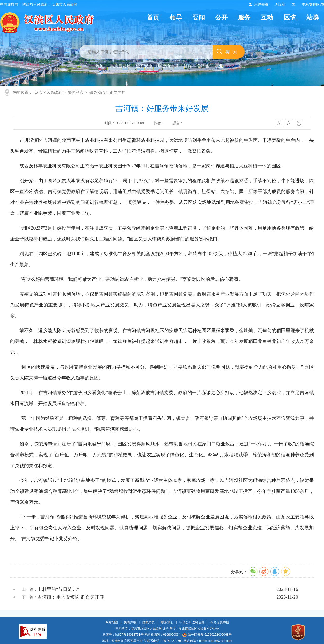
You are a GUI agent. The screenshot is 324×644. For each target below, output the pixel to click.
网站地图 (112, 622)
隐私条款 (149, 622)
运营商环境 (168, 66)
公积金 (203, 66)
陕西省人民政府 (35, 4)
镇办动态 (97, 92)
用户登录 (261, 4)
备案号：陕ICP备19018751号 (123, 635)
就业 (219, 66)
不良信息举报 (220, 622)
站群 (313, 17)
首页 (153, 17)
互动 (267, 17)
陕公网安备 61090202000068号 (207, 635)
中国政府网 (9, 4)
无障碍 (280, 4)
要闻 (199, 17)
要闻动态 (76, 92)
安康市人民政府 (65, 4)
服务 (244, 17)
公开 (221, 17)
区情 (290, 17)
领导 (176, 17)
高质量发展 (120, 66)
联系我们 (167, 622)
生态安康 (144, 66)
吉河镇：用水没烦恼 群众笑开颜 (71, 597)
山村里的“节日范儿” (58, 589)
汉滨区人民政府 (48, 92)
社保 (188, 66)
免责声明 (130, 622)
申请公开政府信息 (192, 622)
